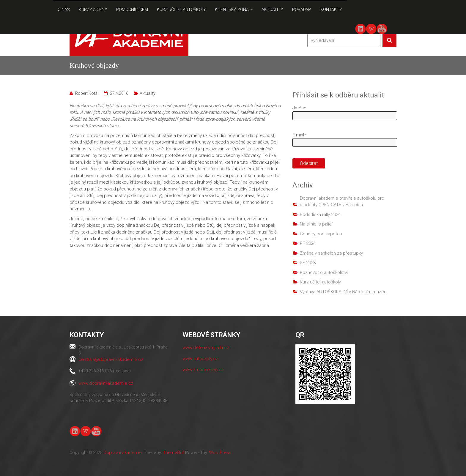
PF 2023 (308, 263)
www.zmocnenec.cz (203, 370)
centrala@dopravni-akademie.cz (111, 360)
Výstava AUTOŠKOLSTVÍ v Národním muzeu (343, 292)
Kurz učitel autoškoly (320, 282)
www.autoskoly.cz (200, 359)
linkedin (360, 29)
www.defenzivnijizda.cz (206, 348)
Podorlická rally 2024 (320, 215)
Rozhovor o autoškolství (324, 272)
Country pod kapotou (321, 234)
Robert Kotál (87, 93)
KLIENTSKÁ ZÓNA (232, 10)
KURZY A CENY (93, 10)
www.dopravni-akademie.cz (106, 383)
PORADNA (302, 10)
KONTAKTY (331, 10)
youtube (382, 28)
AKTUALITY (272, 10)
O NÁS (64, 10)
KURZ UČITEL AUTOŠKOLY (181, 10)
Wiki (371, 29)
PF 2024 (308, 243)
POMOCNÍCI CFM (132, 10)
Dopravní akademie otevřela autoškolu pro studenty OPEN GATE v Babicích (342, 202)
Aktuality (148, 93)
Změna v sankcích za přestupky (331, 253)
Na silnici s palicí (316, 224)
